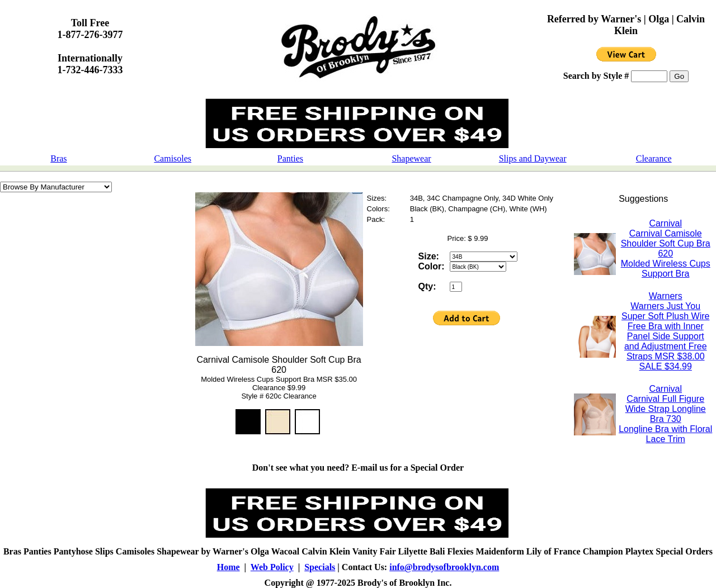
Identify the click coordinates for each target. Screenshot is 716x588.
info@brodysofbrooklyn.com (444, 567)
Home (229, 567)
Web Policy (272, 567)
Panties (290, 158)
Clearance (654, 158)
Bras (58, 158)
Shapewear (411, 158)
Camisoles (173, 158)
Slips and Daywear (533, 158)
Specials (320, 567)
